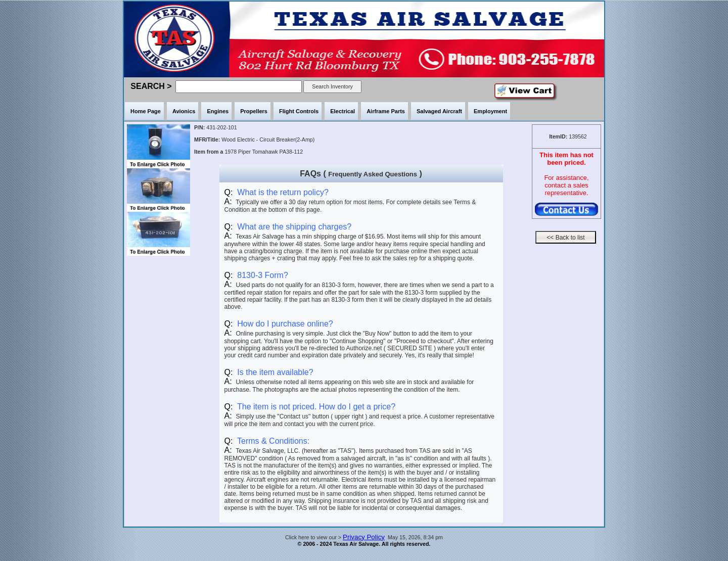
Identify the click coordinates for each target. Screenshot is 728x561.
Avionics (184, 111)
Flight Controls (299, 111)
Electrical (343, 111)
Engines (218, 111)
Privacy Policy (364, 537)
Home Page (146, 111)
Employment (490, 111)
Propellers (254, 111)
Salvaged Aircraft (439, 111)
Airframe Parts (386, 111)
